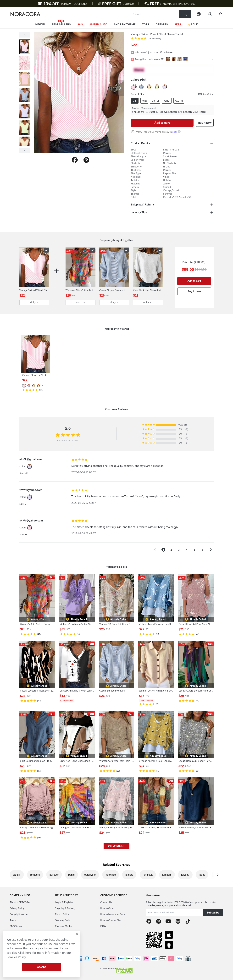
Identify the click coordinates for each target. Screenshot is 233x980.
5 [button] (194, 550)
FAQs (103, 926)
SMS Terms (16, 926)
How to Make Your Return (114, 914)
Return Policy (62, 914)
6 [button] (202, 550)
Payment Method (64, 926)
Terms (13, 920)
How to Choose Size (111, 920)
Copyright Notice (19, 914)
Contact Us (106, 902)
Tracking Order (63, 920)
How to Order (107, 908)
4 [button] (187, 550)
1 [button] (163, 550)
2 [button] (171, 550)
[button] (155, 550)
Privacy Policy (17, 908)
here (29, 953)
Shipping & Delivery (65, 908)
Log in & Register (64, 902)
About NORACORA (20, 902)
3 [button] (179, 550)
